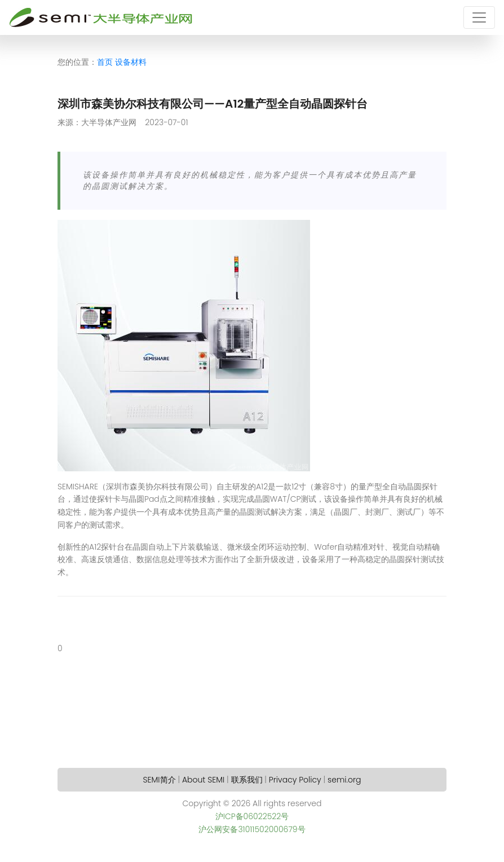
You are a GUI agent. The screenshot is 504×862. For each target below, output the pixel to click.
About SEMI (203, 780)
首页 (105, 62)
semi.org (344, 780)
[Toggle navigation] (479, 17)
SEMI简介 (160, 780)
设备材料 (131, 62)
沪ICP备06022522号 (252, 816)
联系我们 (247, 780)
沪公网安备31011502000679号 (252, 829)
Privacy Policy (295, 780)
